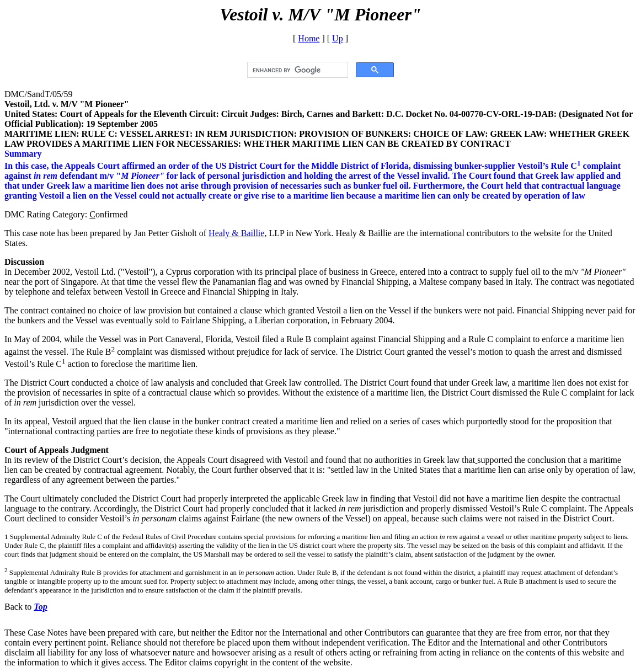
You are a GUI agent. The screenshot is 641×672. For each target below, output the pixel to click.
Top (40, 607)
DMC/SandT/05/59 (39, 94)
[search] (297, 70)
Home (309, 38)
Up (338, 38)
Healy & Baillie (236, 233)
